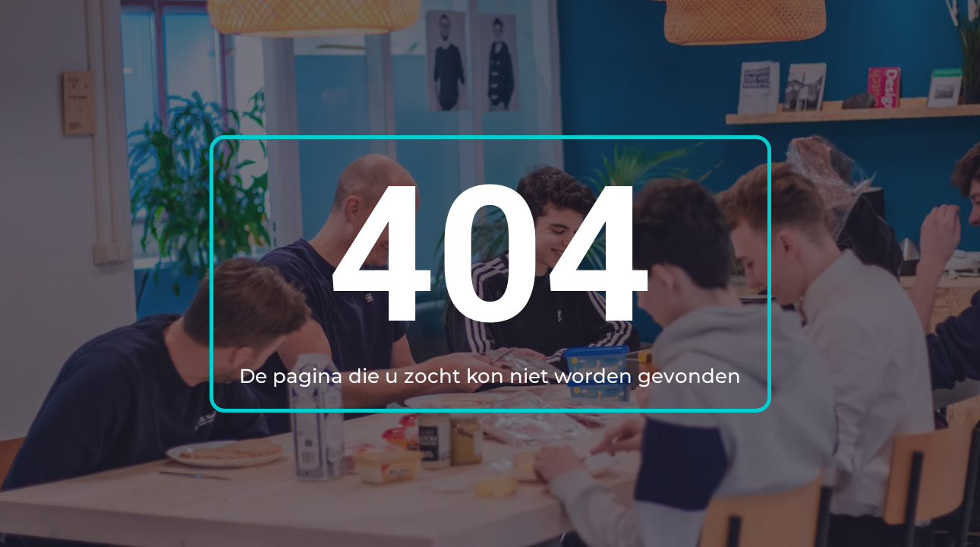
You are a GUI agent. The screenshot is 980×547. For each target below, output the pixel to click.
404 (490, 256)
